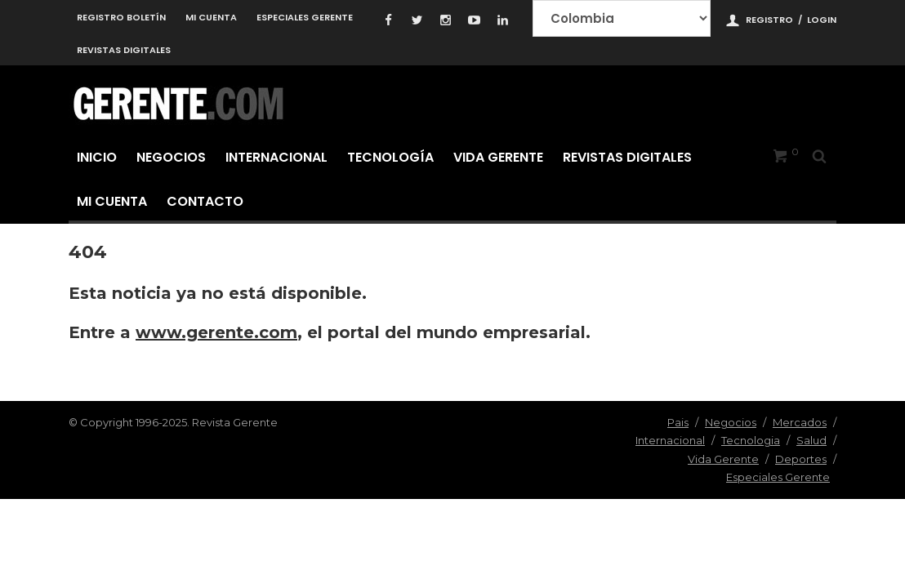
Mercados (800, 422)
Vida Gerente (498, 157)
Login (822, 20)
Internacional (276, 157)
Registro (769, 20)
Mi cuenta (211, 17)
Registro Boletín (121, 17)
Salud (811, 440)
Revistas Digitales (124, 50)
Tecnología (390, 157)
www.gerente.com (216, 332)
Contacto (205, 201)
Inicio (97, 157)
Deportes (801, 459)
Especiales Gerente (305, 17)
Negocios (171, 157)
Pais (678, 422)
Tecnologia (751, 440)
